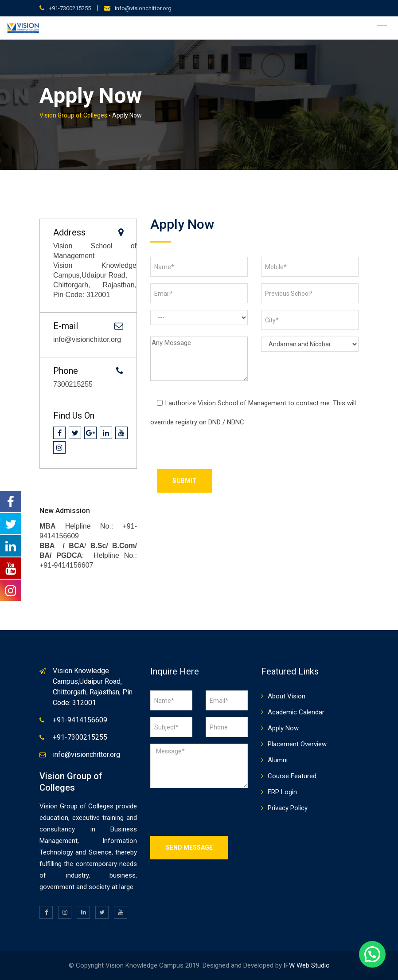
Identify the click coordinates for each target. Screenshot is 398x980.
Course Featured (292, 776)
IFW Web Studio (307, 965)
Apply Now (283, 728)
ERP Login (282, 792)
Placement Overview (297, 744)
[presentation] (218, 452)
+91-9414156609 (80, 720)
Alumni (278, 760)
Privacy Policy (288, 808)
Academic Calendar (296, 712)
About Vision (287, 696)
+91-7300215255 (70, 8)
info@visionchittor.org (143, 8)
